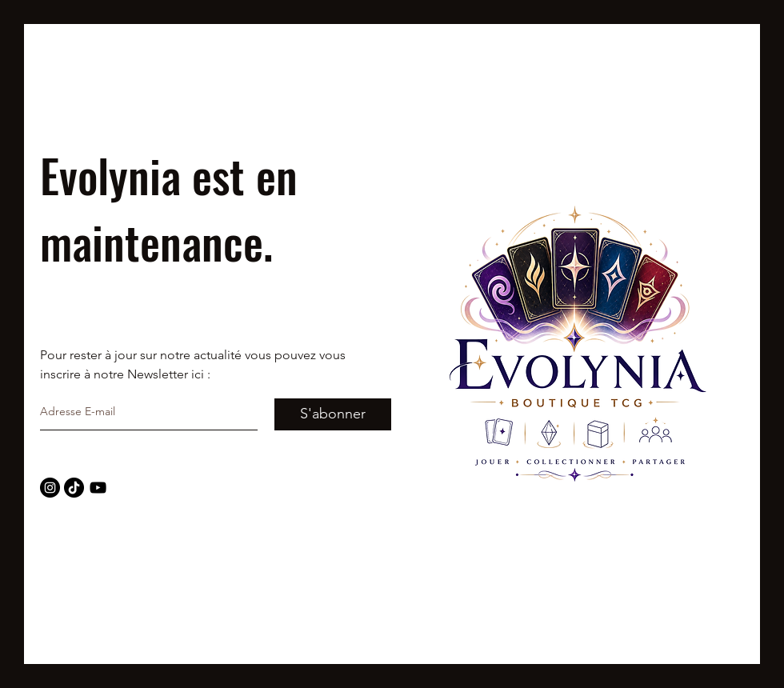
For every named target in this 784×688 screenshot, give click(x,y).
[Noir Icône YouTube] (98, 488)
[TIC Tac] (74, 488)
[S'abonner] (333, 414)
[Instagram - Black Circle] (50, 488)
